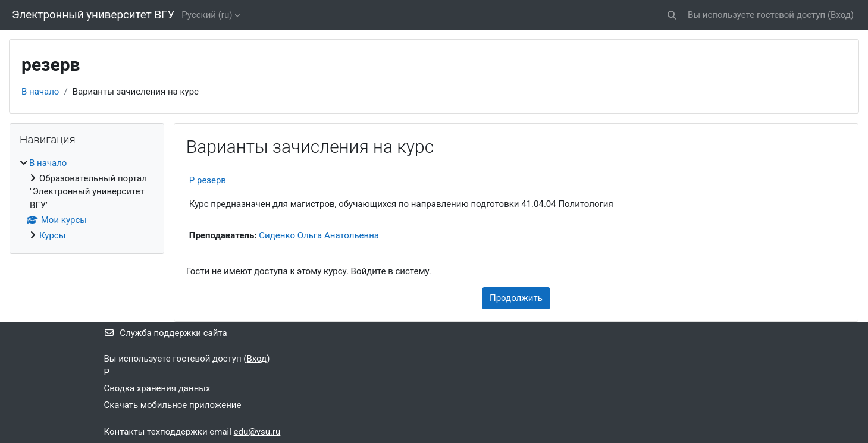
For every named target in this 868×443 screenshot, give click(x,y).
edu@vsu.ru (257, 432)
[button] (672, 15)
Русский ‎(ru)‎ (207, 15)
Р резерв (208, 180)
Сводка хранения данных (157, 388)
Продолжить (516, 298)
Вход (841, 15)
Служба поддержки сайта (166, 333)
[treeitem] (87, 199)
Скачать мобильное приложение (173, 405)
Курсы (52, 235)
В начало (40, 92)
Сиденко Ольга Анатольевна (319, 235)
